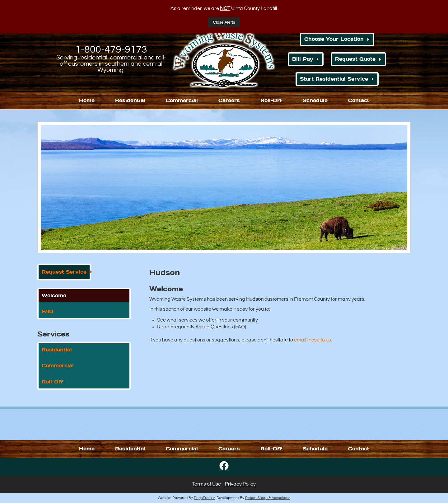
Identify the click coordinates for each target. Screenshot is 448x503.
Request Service (64, 272)
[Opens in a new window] (224, 472)
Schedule (315, 100)
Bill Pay (303, 59)
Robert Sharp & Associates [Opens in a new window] (268, 498)
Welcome (54, 296)
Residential (130, 100)
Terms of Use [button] (207, 484)
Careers (229, 100)
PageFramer (204, 498)
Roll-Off (271, 100)
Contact (359, 100)
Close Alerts (224, 22)
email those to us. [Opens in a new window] (313, 340)
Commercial (182, 100)
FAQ (48, 311)
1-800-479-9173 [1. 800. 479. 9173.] (111, 50)
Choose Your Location (334, 39)
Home (87, 100)
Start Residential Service (334, 79)
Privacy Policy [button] (240, 484)
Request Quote (355, 59)
